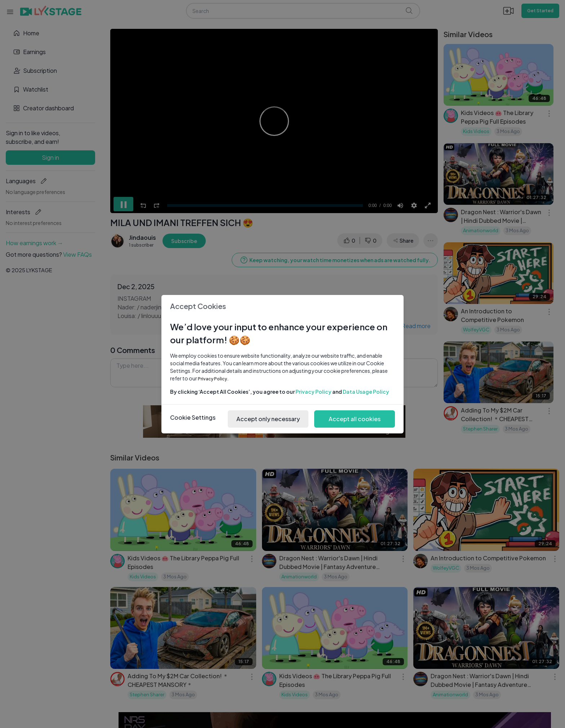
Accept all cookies (355, 419)
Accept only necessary (268, 419)
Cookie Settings (193, 417)
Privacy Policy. (213, 379)
